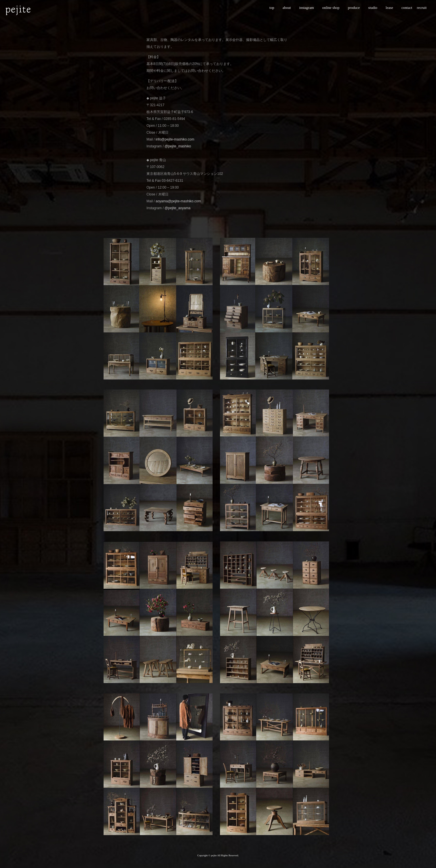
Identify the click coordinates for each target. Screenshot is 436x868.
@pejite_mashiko (178, 146)
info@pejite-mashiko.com (175, 139)
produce (354, 8)
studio (373, 8)
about (287, 8)
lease (389, 8)
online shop (331, 8)
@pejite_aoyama (177, 208)
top (272, 8)
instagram (307, 8)
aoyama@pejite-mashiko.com (178, 201)
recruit (422, 8)
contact (407, 8)
